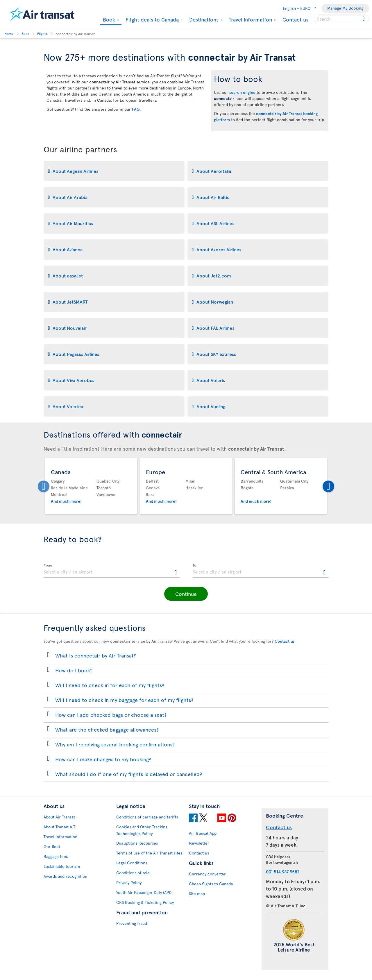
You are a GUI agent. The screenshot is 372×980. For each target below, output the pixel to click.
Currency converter (207, 874)
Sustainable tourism (62, 866)
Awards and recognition (65, 876)
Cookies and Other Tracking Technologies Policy (142, 830)
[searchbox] (341, 19)
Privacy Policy (129, 883)
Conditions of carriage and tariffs (147, 817)
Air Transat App (203, 833)
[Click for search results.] (364, 19)
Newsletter (199, 843)
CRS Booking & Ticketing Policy (145, 902)
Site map (197, 894)
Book (108, 20)
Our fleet (52, 846)
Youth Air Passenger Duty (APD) (144, 892)
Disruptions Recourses (137, 843)
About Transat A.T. (60, 827)
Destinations (203, 19)
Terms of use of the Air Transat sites (149, 853)
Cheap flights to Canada (211, 884)
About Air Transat (59, 817)
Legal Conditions (132, 863)
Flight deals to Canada (151, 19)
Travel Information (250, 19)
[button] (186, 594)
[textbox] (112, 571)
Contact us (295, 19)
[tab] (114, 171)
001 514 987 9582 (283, 871)
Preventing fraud (132, 923)
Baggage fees (56, 856)
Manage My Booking (345, 8)
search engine (242, 92)
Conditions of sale (133, 873)
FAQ (136, 109)
